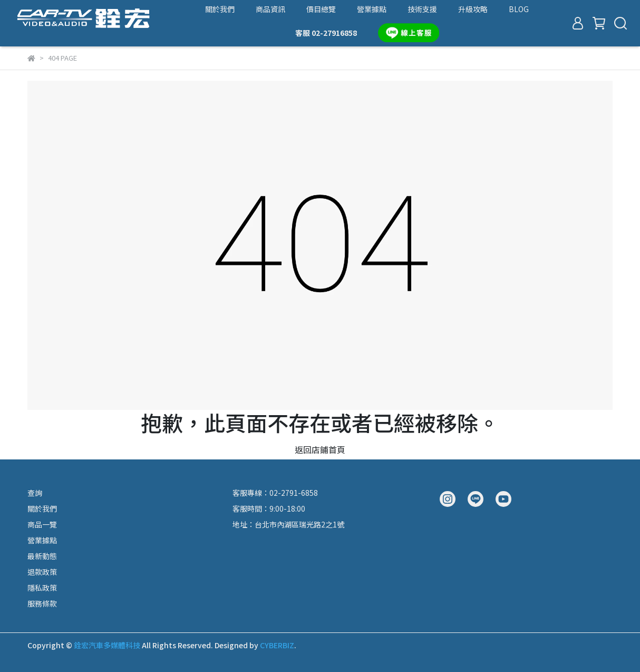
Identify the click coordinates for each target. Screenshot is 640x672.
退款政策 (42, 572)
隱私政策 (42, 588)
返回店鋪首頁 (320, 449)
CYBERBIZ (277, 645)
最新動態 (42, 556)
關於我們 (220, 9)
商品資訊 (270, 9)
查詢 (35, 493)
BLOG (519, 9)
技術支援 (422, 9)
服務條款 (42, 603)
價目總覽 (321, 9)
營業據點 (372, 9)
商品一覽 (42, 524)
